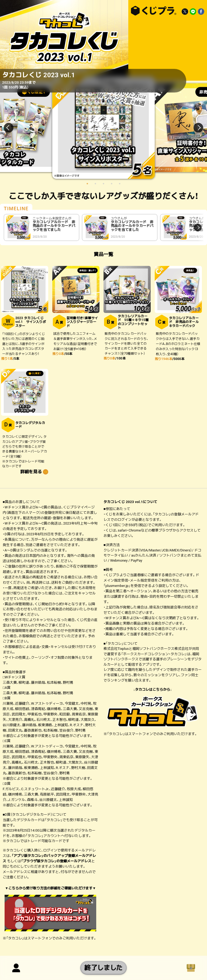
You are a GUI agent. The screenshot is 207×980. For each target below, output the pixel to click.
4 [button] (112, 184)
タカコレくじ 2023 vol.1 (153, 11)
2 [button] (95, 184)
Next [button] (195, 128)
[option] (103, 128)
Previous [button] (12, 128)
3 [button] (103, 184)
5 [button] (120, 184)
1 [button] (87, 184)
